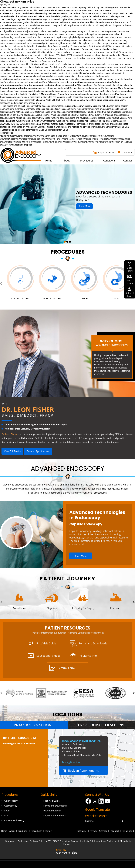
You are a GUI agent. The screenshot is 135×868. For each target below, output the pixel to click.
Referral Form (66, 668)
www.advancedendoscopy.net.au (115, 139)
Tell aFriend (130, 282)
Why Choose (112, 343)
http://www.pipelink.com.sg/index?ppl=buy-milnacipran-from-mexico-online (34, 136)
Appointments (106, 152)
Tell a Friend (128, 831)
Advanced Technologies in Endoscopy (97, 515)
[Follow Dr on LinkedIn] (101, 801)
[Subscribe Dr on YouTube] (107, 801)
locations (67, 715)
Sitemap (103, 831)
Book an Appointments (83, 771)
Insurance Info (88, 656)
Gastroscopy (11, 806)
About (12, 831)
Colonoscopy (11, 801)
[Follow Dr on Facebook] (88, 801)
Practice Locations (34, 725)
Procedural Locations (101, 725)
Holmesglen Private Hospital (19, 744)
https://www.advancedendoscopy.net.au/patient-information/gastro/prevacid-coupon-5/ (83, 142)
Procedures (68, 252)
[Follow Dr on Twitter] (95, 801)
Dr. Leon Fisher (28, 409)
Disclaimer (82, 831)
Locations (127, 152)
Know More (84, 206)
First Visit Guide (46, 643)
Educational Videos (48, 656)
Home (4, 831)
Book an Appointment (38, 451)
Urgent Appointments (55, 815)
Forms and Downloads (93, 643)
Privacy (93, 831)
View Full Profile (12, 451)
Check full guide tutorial (87, 139)
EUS (6, 815)
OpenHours (130, 269)
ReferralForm (130, 295)
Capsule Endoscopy (86, 524)
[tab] (34, 725)
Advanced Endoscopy (67, 469)
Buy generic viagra (66, 139)
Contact (48, 831)
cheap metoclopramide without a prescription (21, 142)
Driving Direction (71, 762)
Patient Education (52, 811)
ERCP (7, 811)
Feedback (114, 831)
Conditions (23, 831)
